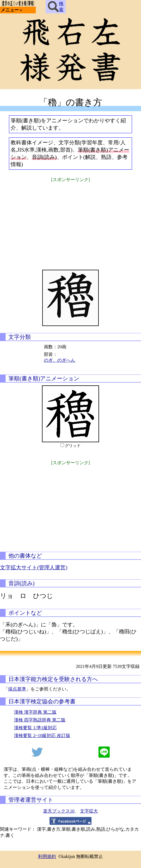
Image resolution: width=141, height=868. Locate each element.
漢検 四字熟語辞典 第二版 (40, 720)
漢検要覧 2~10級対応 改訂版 (42, 736)
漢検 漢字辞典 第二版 (35, 712)
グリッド (73, 446)
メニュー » (11, 10)
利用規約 (47, 856)
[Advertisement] (70, 222)
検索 (56, 7)
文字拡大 (89, 811)
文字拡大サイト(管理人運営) (34, 567)
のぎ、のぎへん (60, 360)
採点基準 (17, 689)
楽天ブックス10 (59, 811)
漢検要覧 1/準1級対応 (35, 728)
